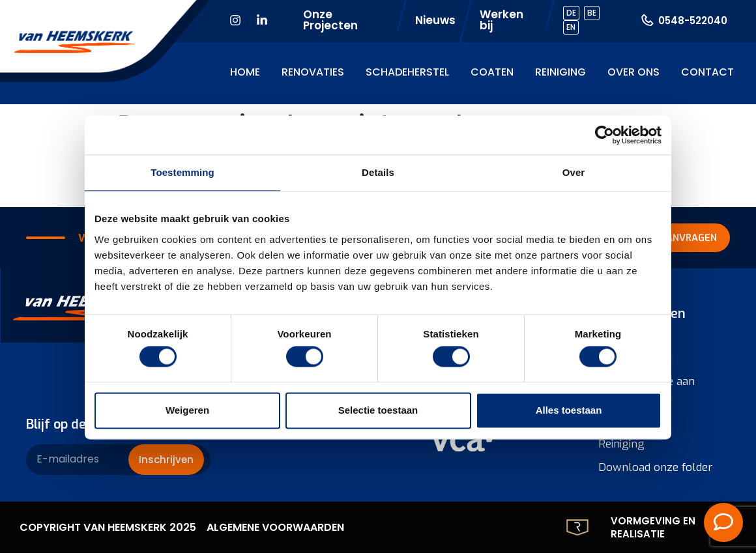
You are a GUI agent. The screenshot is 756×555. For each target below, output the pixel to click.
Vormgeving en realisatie (653, 529)
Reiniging (560, 72)
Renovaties (313, 72)
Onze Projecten (330, 20)
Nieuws (435, 20)
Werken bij (502, 20)
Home (245, 72)
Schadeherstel (407, 72)
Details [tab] (378, 172)
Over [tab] (574, 172)
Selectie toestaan (378, 410)
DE (571, 13)
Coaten (492, 72)
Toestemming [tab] (182, 172)
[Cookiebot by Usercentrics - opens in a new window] (604, 135)
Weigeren (187, 410)
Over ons (633, 72)
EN (571, 27)
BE (592, 13)
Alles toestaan (569, 410)
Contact (707, 72)
